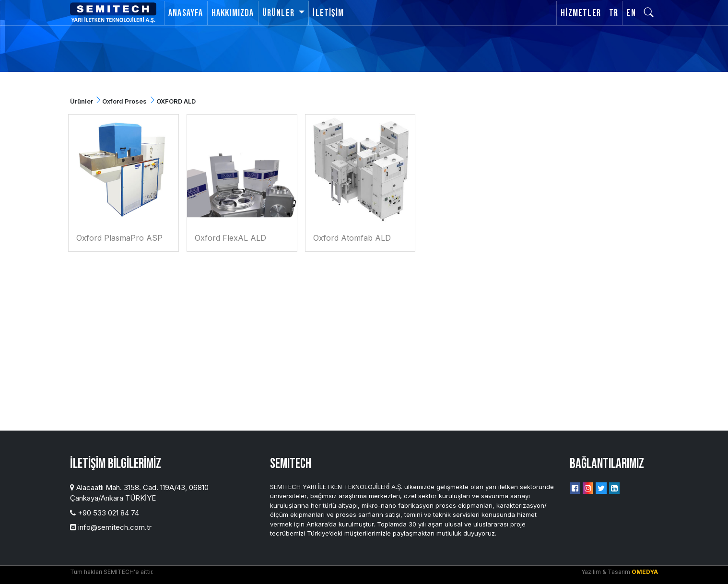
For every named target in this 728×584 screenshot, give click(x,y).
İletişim (328, 13)
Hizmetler (581, 13)
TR (614, 13)
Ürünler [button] (280, 13)
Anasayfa (186, 13)
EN (631, 13)
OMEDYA (645, 572)
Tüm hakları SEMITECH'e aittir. (112, 572)
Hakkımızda (233, 13)
